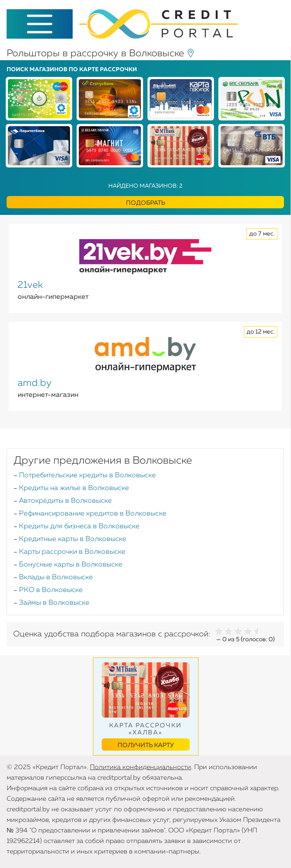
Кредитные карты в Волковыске (73, 539)
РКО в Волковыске (51, 590)
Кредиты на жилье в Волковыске (74, 488)
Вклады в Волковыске (56, 577)
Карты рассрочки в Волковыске (72, 552)
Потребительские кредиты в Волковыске (87, 476)
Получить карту (146, 745)
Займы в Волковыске (54, 603)
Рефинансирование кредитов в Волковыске (93, 514)
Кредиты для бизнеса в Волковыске (79, 527)
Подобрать (145, 203)
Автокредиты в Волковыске (65, 501)
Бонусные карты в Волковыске (71, 565)
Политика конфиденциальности (140, 767)
